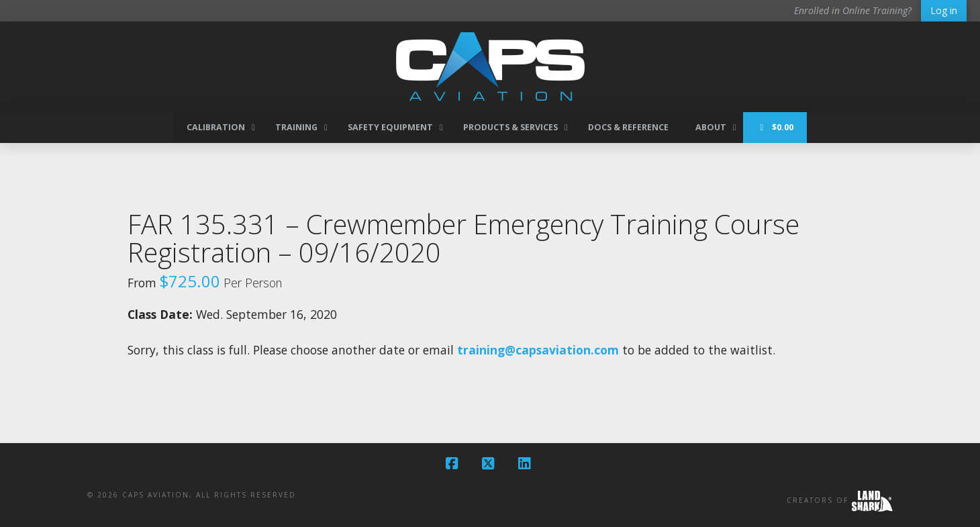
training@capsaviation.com (538, 350)
